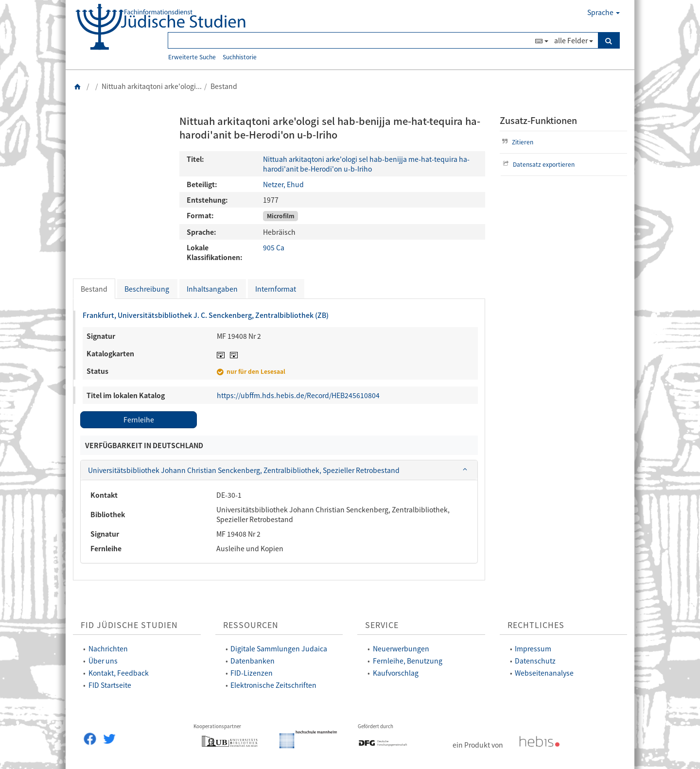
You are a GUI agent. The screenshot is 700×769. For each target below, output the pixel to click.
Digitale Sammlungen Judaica (279, 648)
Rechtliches (536, 625)
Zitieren (517, 142)
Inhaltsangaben (212, 289)
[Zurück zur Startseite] (78, 86)
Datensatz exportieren (538, 164)
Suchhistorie (240, 57)
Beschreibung (147, 289)
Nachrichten (108, 648)
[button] (279, 470)
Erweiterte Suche (192, 57)
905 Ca (274, 247)
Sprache (604, 12)
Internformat (276, 289)
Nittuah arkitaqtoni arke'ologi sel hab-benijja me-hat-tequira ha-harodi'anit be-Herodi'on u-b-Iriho (366, 164)
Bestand (94, 289)
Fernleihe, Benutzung (408, 661)
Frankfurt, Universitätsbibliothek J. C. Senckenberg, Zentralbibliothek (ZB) (206, 315)
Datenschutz (535, 661)
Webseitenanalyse (544, 673)
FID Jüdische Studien (129, 625)
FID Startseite (110, 685)
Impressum (533, 648)
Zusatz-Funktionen (538, 120)
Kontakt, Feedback (119, 673)
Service (382, 625)
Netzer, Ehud (283, 184)
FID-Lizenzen (252, 673)
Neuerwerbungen (401, 648)
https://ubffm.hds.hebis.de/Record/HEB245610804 (298, 395)
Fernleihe (139, 419)
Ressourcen (251, 625)
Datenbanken (253, 661)
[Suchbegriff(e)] (350, 40)
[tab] (279, 470)
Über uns (103, 661)
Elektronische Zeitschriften (273, 685)
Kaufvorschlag (396, 673)
